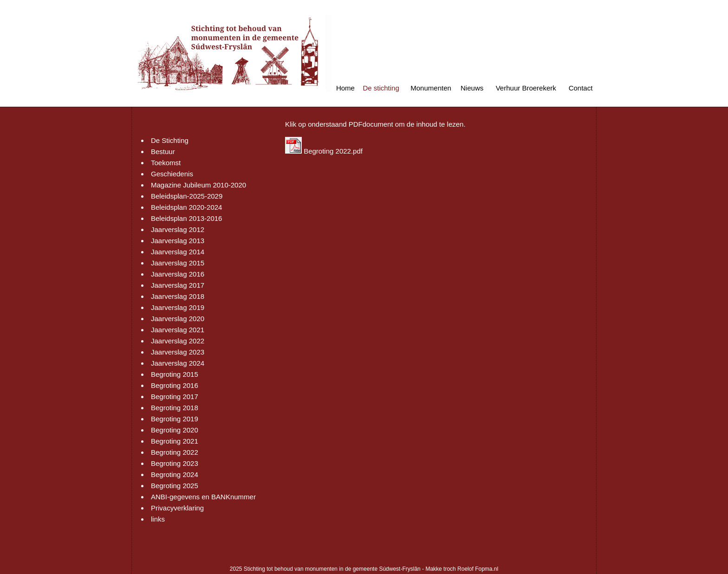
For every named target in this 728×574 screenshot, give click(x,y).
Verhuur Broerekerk (526, 88)
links (158, 519)
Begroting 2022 (175, 452)
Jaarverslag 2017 (178, 285)
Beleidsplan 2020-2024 (186, 207)
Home (345, 88)
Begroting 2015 (175, 374)
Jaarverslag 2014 (178, 252)
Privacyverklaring (177, 508)
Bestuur (163, 152)
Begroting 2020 (175, 430)
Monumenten (431, 88)
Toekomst (166, 163)
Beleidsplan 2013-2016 (186, 218)
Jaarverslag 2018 (178, 296)
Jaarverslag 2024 (178, 363)
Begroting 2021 (175, 441)
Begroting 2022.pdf (324, 151)
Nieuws (472, 88)
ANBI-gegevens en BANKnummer (203, 497)
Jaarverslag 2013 (178, 241)
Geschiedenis (172, 174)
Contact (581, 88)
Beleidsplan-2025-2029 (187, 196)
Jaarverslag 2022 (178, 341)
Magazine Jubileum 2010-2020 (198, 185)
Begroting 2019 (175, 419)
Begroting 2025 (175, 486)
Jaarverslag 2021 (178, 330)
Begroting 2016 (175, 385)
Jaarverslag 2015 (178, 263)
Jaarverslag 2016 (178, 274)
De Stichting (170, 140)
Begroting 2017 (175, 397)
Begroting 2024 (175, 474)
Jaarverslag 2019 (178, 307)
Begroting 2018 (175, 408)
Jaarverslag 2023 (178, 352)
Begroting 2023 (175, 463)
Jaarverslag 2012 (178, 229)
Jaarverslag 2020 (178, 319)
